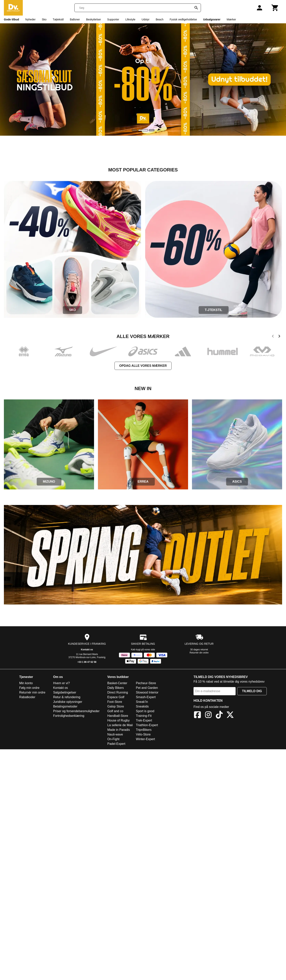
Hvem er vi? (61, 683)
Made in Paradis (119, 730)
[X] (230, 715)
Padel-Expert (116, 744)
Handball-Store (118, 716)
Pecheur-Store (146, 683)
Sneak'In (142, 702)
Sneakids (142, 706)
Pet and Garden (147, 688)
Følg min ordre (29, 688)
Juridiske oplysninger (68, 702)
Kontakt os (87, 650)
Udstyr (145, 19)
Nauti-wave (115, 734)
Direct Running (118, 692)
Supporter (113, 19)
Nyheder (30, 19)
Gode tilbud (11, 19)
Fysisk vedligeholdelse (183, 19)
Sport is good (145, 711)
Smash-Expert (146, 697)
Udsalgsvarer (212, 19)
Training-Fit (144, 716)
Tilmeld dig (252, 691)
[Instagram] (208, 715)
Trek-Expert (144, 720)
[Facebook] (197, 715)
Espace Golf (116, 697)
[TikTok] (219, 715)
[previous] (273, 337)
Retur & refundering (67, 697)
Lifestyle (130, 19)
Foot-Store (115, 702)
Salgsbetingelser (65, 692)
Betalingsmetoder (65, 706)
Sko (44, 19)
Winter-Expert (145, 739)
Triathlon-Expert (147, 725)
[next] (279, 337)
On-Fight (113, 739)
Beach (160, 19)
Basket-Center (117, 683)
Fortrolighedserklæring (69, 716)
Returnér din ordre (199, 653)
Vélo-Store (143, 734)
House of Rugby (118, 720)
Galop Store (116, 706)
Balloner (75, 19)
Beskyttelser (93, 19)
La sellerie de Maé (120, 725)
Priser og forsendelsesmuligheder (76, 711)
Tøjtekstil (58, 19)
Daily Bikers (115, 688)
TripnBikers (144, 730)
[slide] (135, 130)
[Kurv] (275, 8)
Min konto (26, 683)
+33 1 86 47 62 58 (87, 662)
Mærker (231, 19)
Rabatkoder (27, 697)
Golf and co (115, 711)
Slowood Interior (147, 692)
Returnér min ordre (32, 692)
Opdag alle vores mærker (143, 366)
